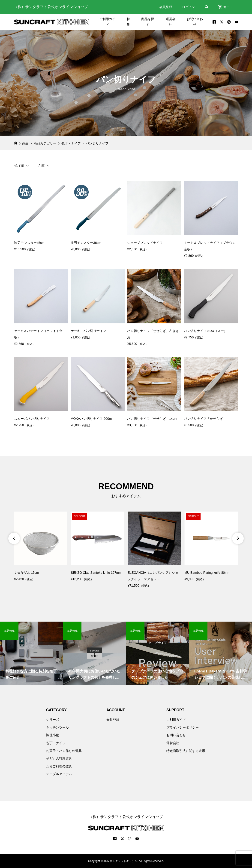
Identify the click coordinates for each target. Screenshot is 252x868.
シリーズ (53, 720)
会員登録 (166, 7)
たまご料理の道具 (59, 766)
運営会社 (171, 22)
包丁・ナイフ (56, 743)
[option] (41, 547)
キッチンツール (57, 727)
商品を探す (148, 22)
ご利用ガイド (107, 22)
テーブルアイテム (59, 774)
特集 (128, 22)
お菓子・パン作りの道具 (64, 751)
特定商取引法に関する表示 (186, 751)
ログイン (189, 7)
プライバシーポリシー (183, 727)
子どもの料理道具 (59, 758)
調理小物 (53, 735)
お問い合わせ (195, 22)
